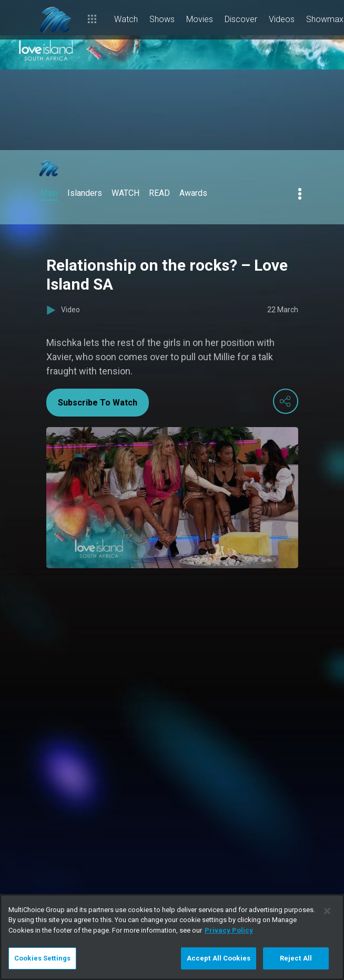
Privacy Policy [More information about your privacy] (229, 930)
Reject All (296, 958)
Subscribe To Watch (98, 403)
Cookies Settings (42, 958)
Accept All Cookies (219, 958)
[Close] (327, 911)
